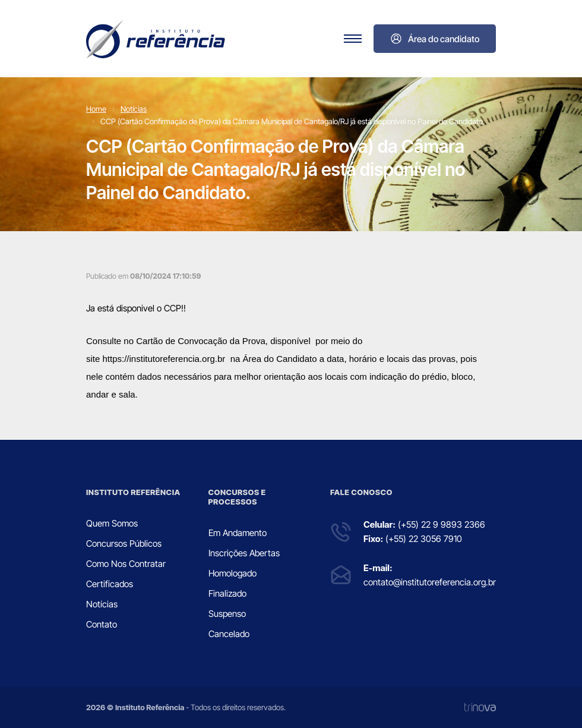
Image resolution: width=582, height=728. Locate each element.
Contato (102, 624)
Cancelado (229, 634)
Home (96, 109)
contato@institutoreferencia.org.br (430, 582)
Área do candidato (435, 39)
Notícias (134, 109)
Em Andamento (238, 533)
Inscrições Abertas (244, 553)
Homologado (233, 573)
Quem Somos (112, 523)
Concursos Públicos (124, 543)
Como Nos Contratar (126, 564)
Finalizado (227, 593)
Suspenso (227, 614)
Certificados (110, 584)
